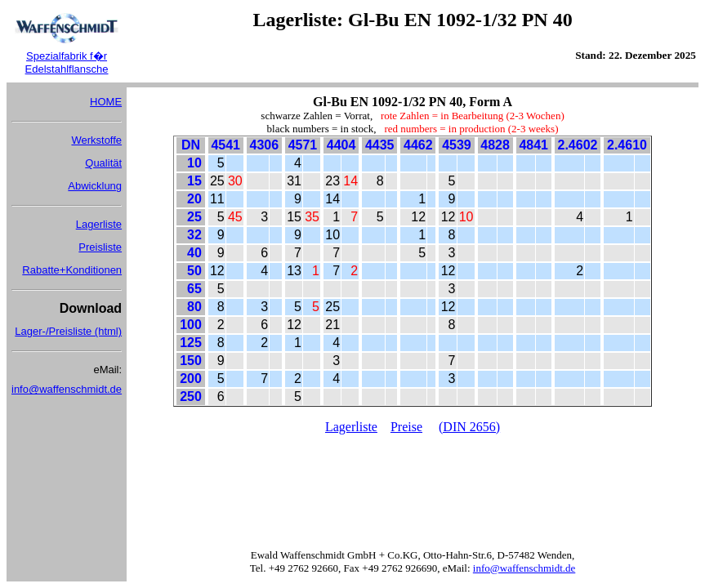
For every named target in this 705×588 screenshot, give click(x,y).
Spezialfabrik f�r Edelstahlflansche (67, 62)
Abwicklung (95, 186)
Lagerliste (99, 224)
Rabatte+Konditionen (72, 270)
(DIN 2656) (469, 427)
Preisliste (100, 247)
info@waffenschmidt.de (67, 389)
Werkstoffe (96, 140)
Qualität (103, 163)
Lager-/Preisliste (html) (68, 331)
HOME (106, 102)
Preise (406, 427)
